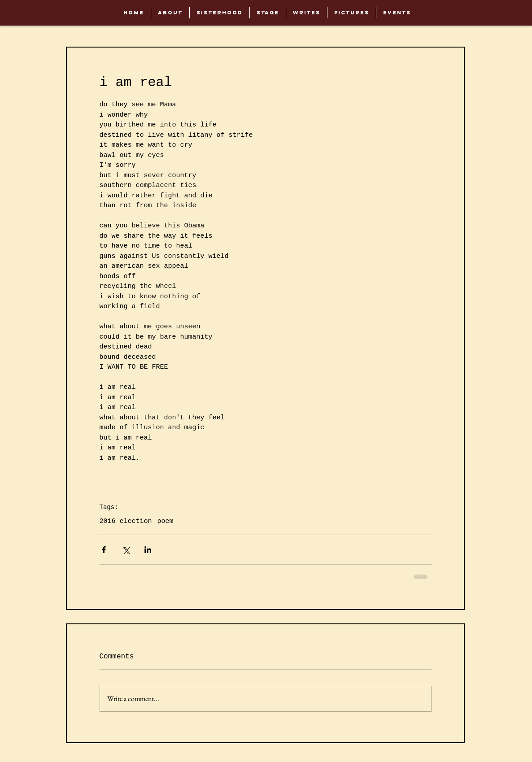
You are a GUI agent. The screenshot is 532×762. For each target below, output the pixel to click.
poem (166, 521)
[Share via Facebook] (104, 550)
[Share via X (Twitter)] (126, 550)
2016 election (126, 521)
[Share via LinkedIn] (148, 550)
